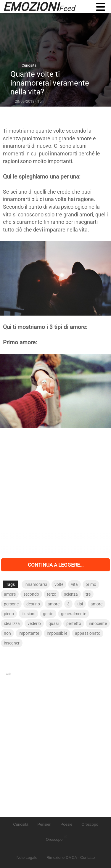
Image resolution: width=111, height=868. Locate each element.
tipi (80, 604)
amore (10, 594)
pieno (9, 614)
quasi (54, 623)
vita (74, 584)
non (7, 633)
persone (11, 604)
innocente (98, 623)
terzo (52, 594)
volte (59, 584)
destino (33, 604)
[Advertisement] (55, 493)
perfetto (74, 623)
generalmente (74, 614)
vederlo (34, 623)
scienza (71, 594)
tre (88, 594)
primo (91, 584)
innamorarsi (36, 584)
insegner (12, 643)
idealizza (12, 623)
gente (48, 614)
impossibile (57, 633)
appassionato (88, 633)
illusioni (28, 614)
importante (29, 633)
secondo (31, 594)
